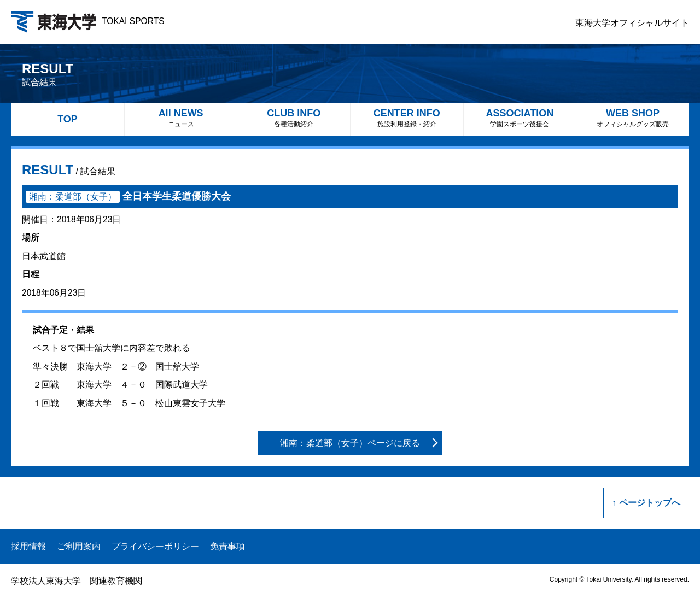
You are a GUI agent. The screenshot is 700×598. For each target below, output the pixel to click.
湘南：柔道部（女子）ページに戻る (350, 443)
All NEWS (181, 118)
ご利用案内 (79, 546)
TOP (68, 119)
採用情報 (28, 546)
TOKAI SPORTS (88, 21)
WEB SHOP (633, 118)
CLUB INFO (294, 118)
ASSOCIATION (520, 118)
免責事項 (227, 546)
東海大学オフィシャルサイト (632, 23)
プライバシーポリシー (155, 546)
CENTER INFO (407, 118)
